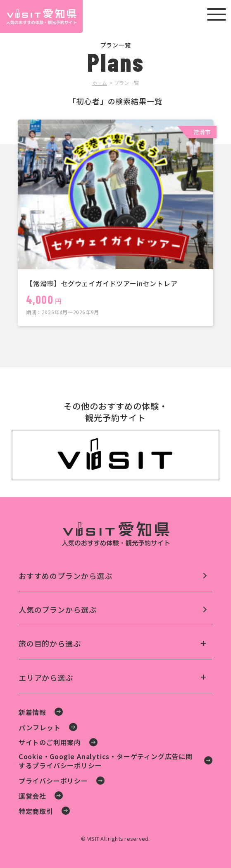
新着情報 (32, 712)
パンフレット (40, 727)
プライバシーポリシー (53, 781)
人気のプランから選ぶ (58, 610)
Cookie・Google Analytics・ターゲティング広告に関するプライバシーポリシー (106, 761)
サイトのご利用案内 (50, 742)
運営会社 (32, 796)
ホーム (100, 83)
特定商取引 (36, 811)
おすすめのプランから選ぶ (65, 576)
